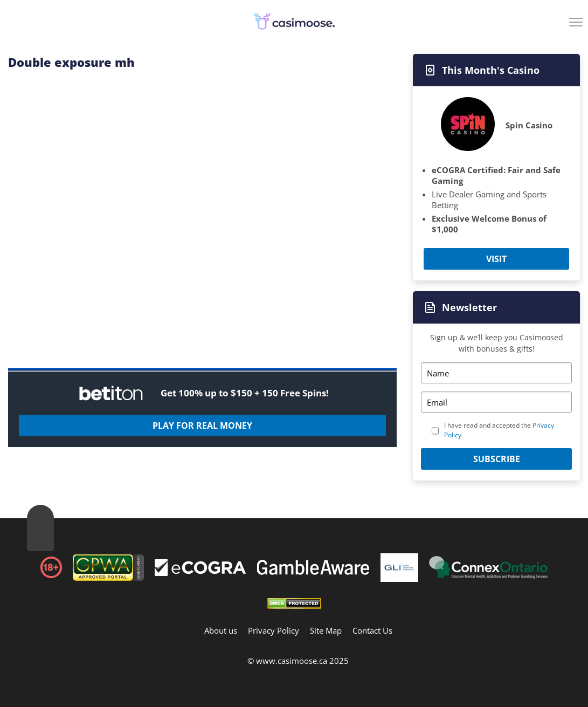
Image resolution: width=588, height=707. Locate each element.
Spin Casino (529, 125)
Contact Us (372, 630)
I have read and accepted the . (499, 430)
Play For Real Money (202, 425)
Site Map (326, 630)
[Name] (496, 373)
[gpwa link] (108, 578)
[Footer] (200, 569)
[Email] (496, 402)
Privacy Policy (274, 630)
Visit (496, 259)
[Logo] (294, 22)
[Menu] (577, 26)
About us (221, 630)
